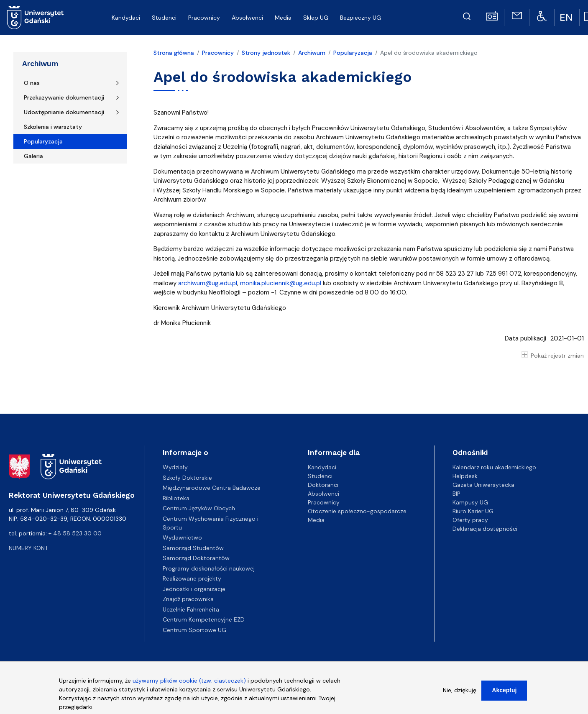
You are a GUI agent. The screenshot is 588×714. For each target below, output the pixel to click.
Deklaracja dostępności (485, 529)
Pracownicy (218, 53)
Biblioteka (176, 498)
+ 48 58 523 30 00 (75, 533)
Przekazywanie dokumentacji (64, 97)
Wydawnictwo (182, 537)
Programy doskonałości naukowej (209, 568)
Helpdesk (465, 476)
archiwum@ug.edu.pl (208, 283)
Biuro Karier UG (473, 511)
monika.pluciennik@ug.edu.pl (281, 283)
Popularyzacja (43, 141)
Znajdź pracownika (188, 599)
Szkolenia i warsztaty (53, 127)
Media (316, 520)
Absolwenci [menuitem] (247, 18)
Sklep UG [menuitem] (316, 18)
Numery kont (28, 548)
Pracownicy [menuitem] (204, 18)
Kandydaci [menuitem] (126, 18)
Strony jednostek (266, 53)
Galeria (33, 156)
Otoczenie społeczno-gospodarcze (357, 511)
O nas (32, 83)
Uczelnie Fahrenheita (191, 609)
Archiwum (40, 64)
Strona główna (174, 53)
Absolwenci (323, 494)
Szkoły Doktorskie (187, 478)
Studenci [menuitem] (164, 18)
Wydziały (175, 467)
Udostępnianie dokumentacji (64, 112)
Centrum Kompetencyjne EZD (204, 619)
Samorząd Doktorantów (196, 558)
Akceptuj (504, 691)
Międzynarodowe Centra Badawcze (212, 488)
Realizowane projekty (192, 578)
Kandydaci (322, 467)
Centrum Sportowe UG (194, 630)
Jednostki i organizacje (194, 589)
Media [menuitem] (283, 18)
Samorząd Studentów (193, 548)
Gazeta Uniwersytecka (483, 485)
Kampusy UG (470, 502)
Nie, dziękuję (460, 691)
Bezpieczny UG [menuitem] (360, 18)
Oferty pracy (470, 520)
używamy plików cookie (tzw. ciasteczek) (189, 681)
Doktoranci (323, 485)
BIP (456, 494)
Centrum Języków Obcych (199, 508)
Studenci (320, 476)
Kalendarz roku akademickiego (494, 467)
